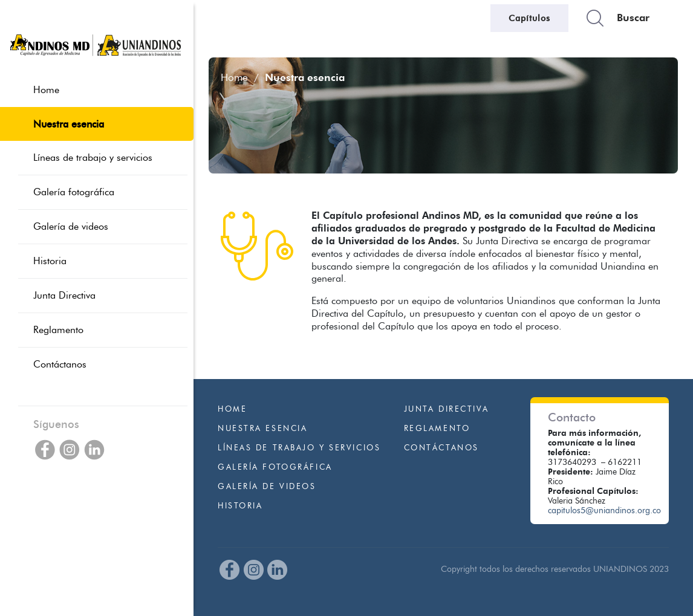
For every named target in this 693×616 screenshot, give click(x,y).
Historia (240, 506)
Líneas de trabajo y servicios (299, 448)
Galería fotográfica (275, 467)
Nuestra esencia (262, 428)
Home (234, 77)
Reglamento (437, 428)
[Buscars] (640, 18)
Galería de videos (267, 486)
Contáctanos (441, 448)
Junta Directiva (447, 409)
